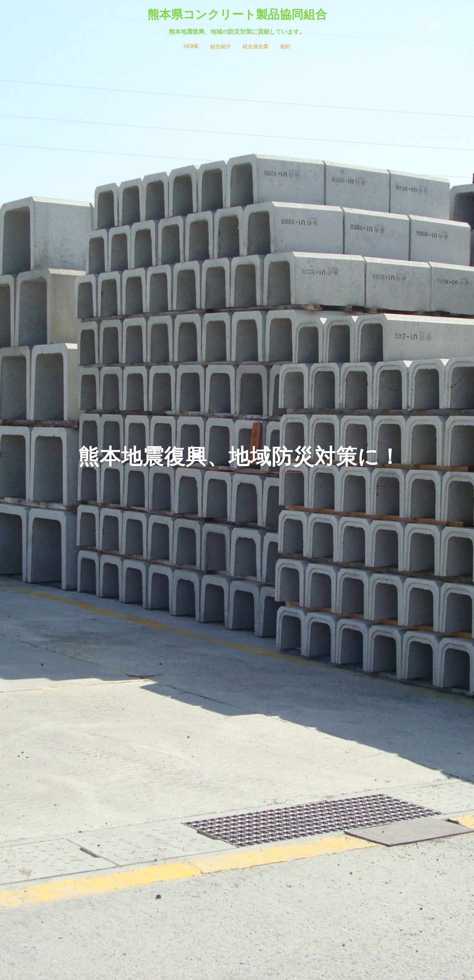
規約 (285, 46)
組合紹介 (221, 46)
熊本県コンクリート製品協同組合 (237, 14)
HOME (191, 46)
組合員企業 (256, 46)
